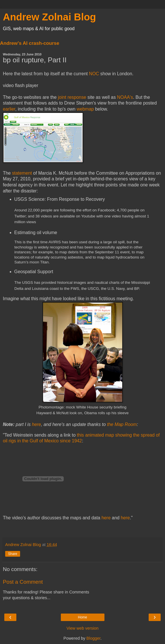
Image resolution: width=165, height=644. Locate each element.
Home (82, 617)
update (79, 424)
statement (22, 173)
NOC (94, 74)
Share (13, 554)
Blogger (93, 638)
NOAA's (125, 97)
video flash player (21, 85)
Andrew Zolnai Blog (49, 17)
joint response (72, 97)
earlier (9, 109)
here (36, 424)
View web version (83, 628)
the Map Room (122, 424)
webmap (85, 109)
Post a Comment (23, 582)
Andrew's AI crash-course (30, 43)
